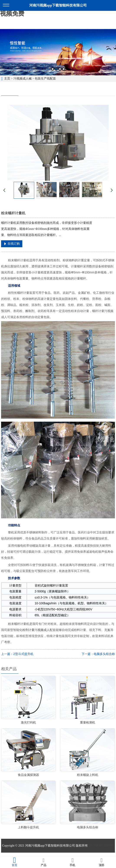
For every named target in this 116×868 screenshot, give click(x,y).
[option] (58, 52)
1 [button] (53, 69)
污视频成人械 (23, 79)
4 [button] (64, 69)
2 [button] (56, 69)
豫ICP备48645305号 (101, 846)
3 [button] (60, 69)
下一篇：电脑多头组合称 (98, 654)
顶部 (101, 862)
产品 (44, 862)
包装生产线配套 (45, 79)
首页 (15, 862)
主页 (7, 79)
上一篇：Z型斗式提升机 (17, 654)
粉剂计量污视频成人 (36, 630)
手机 (73, 862)
